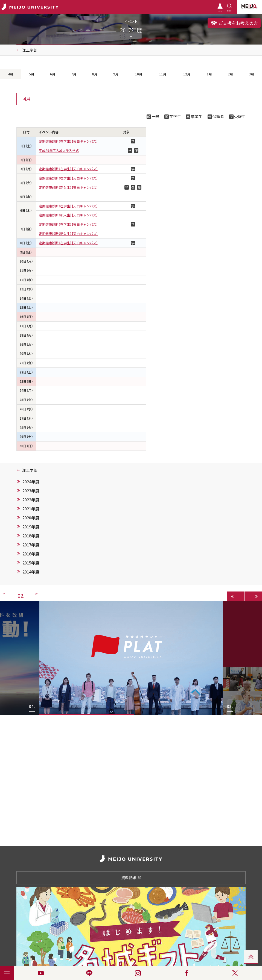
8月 (95, 74)
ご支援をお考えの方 (234, 23)
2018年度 (31, 536)
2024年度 (31, 482)
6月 (53, 74)
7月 (74, 74)
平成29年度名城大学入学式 (59, 151)
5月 (32, 74)
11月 (163, 74)
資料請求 (131, 878)
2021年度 (31, 509)
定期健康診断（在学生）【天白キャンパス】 (68, 141)
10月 (139, 74)
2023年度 (31, 491)
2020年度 (31, 518)
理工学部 (30, 50)
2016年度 (31, 554)
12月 (187, 74)
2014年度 (31, 572)
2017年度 (31, 545)
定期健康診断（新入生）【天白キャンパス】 (68, 187)
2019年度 (31, 527)
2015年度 (31, 563)
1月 (209, 74)
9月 (116, 74)
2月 (230, 74)
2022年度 (31, 500)
